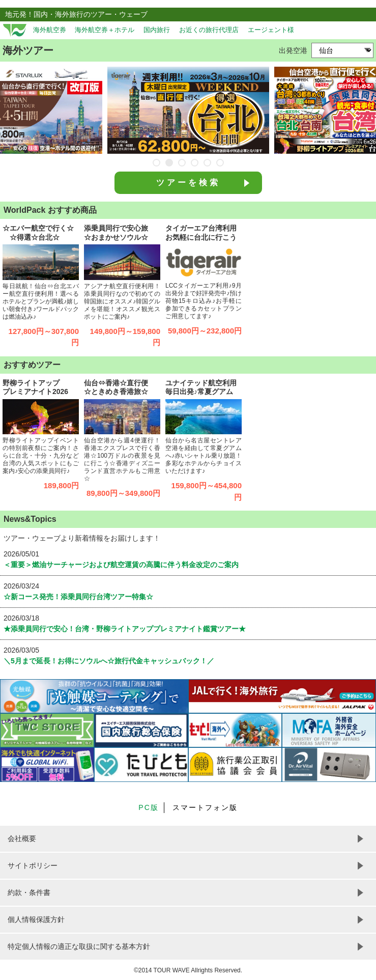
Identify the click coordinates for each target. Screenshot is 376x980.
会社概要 (22, 838)
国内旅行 (157, 30)
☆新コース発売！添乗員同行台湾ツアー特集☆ (78, 597)
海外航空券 (50, 30)
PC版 (148, 807)
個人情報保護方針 (36, 919)
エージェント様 (271, 30)
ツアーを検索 (188, 183)
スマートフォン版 (205, 807)
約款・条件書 (29, 892)
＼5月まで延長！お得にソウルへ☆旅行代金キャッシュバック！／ (109, 661)
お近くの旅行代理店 (209, 30)
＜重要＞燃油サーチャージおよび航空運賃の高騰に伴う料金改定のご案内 (121, 565)
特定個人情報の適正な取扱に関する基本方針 (79, 946)
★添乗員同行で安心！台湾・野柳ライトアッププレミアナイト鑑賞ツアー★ (125, 629)
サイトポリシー (33, 865)
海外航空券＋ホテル (105, 30)
